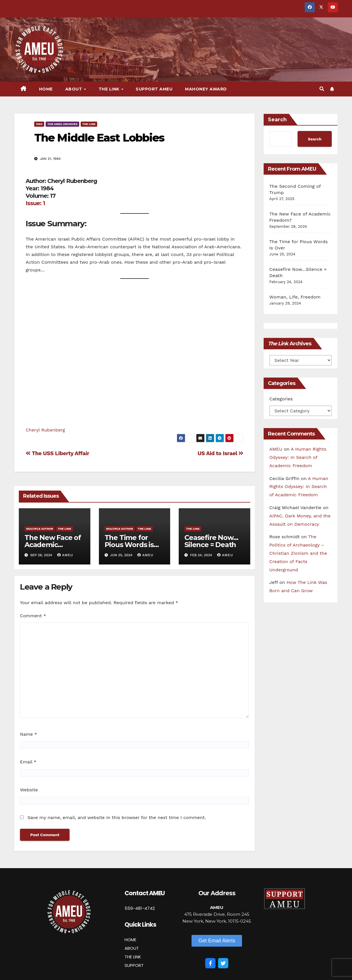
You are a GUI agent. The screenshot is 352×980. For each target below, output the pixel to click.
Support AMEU (154, 89)
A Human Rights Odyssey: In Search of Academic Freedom (298, 457)
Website (29, 790)
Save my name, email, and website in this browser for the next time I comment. (117, 817)
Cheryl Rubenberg (45, 430)
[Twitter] (223, 963)
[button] (322, 89)
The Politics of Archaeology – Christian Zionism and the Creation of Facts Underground (298, 553)
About (74, 89)
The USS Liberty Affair (57, 453)
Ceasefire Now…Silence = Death (211, 541)
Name (29, 734)
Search (277, 120)
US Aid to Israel (220, 453)
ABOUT (132, 948)
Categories (281, 399)
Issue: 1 (35, 203)
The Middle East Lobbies (99, 138)
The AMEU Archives (62, 124)
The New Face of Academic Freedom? (53, 545)
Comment (33, 616)
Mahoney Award (206, 89)
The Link (110, 89)
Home (46, 89)
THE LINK (133, 957)
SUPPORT (134, 965)
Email (28, 762)
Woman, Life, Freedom (295, 297)
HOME (130, 940)
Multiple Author (40, 529)
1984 (39, 124)
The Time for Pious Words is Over (129, 545)
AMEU (65, 555)
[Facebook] (210, 963)
